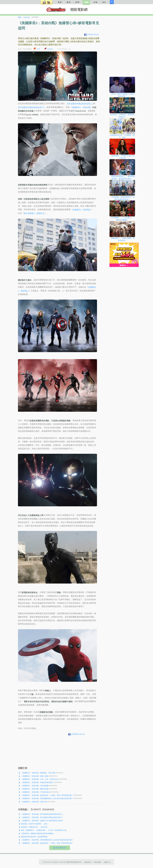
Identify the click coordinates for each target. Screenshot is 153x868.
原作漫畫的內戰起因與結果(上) (80, 104)
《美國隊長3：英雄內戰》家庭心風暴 (35, 776)
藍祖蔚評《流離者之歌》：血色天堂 (34, 827)
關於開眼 (98, 862)
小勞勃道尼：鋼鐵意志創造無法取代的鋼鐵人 (37, 833)
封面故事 (50, 49)
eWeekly (27, 17)
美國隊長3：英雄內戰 (81, 107)
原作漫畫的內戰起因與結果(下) (31, 107)
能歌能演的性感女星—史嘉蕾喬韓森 (34, 837)
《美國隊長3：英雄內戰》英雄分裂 (34, 802)
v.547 (38, 49)
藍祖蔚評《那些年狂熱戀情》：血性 (34, 824)
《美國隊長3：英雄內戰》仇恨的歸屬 (35, 786)
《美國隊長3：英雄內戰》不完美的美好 (35, 792)
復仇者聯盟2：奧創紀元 (34, 213)
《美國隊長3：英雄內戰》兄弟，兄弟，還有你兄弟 (40, 779)
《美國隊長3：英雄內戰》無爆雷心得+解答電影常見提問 (42, 820)
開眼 (20, 17)
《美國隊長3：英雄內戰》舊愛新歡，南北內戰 (38, 773)
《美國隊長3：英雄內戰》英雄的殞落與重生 (37, 782)
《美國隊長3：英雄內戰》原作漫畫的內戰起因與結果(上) (42, 814)
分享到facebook (91, 34)
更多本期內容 (60, 848)
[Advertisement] (60, 752)
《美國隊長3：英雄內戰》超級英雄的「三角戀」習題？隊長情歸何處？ (47, 795)
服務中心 (107, 862)
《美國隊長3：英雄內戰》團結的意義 (35, 789)
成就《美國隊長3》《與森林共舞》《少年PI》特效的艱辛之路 (44, 830)
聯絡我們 (88, 862)
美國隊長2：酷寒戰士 (82, 210)
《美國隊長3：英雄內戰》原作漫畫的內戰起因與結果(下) (42, 817)
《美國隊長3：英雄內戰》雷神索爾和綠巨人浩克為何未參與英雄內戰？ (47, 798)
